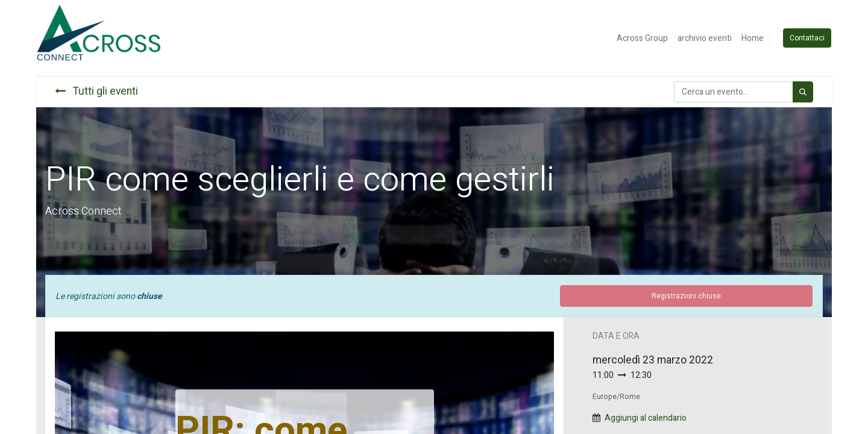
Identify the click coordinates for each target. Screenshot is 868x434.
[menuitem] (643, 38)
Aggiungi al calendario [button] (646, 418)
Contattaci (808, 38)
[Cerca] (803, 92)
